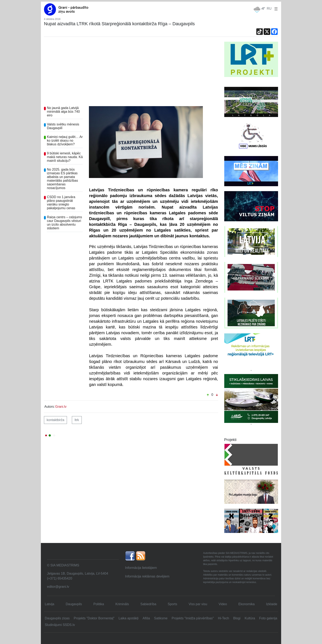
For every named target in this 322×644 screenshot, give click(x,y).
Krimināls (122, 604)
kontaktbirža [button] (55, 420)
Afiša (146, 618)
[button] (275, 9)
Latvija (49, 604)
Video (223, 604)
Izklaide (272, 604)
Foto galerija (268, 618)
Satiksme (161, 618)
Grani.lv (61, 407)
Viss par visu (198, 604)
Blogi (237, 618)
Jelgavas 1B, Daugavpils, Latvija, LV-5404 (78, 573)
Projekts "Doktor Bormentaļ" (94, 618)
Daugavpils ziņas (57, 618)
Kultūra (250, 618)
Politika (99, 604)
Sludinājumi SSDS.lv (60, 625)
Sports (172, 604)
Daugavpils (74, 604)
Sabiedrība (148, 604)
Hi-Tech (223, 618)
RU (269, 9)
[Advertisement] (131, 72)
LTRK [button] (77, 420)
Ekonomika (247, 604)
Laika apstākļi (128, 618)
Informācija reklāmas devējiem (147, 576)
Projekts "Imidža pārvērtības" (193, 618)
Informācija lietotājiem (141, 568)
